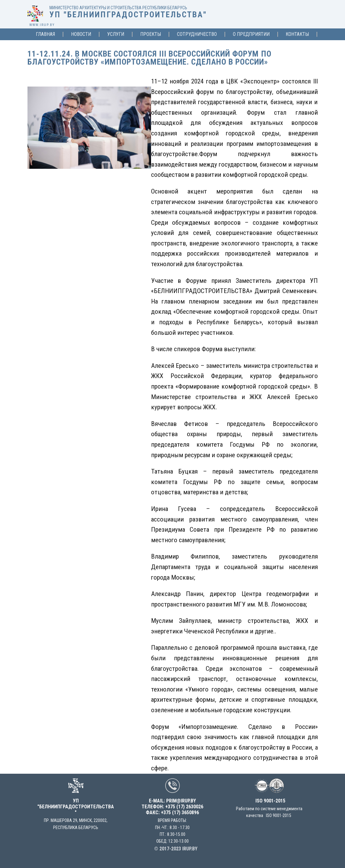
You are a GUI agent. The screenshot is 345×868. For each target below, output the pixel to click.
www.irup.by (42, 25)
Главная (45, 34)
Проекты (151, 34)
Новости (81, 34)
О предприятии (251, 34)
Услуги (116, 34)
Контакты (297, 34)
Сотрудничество (197, 34)
